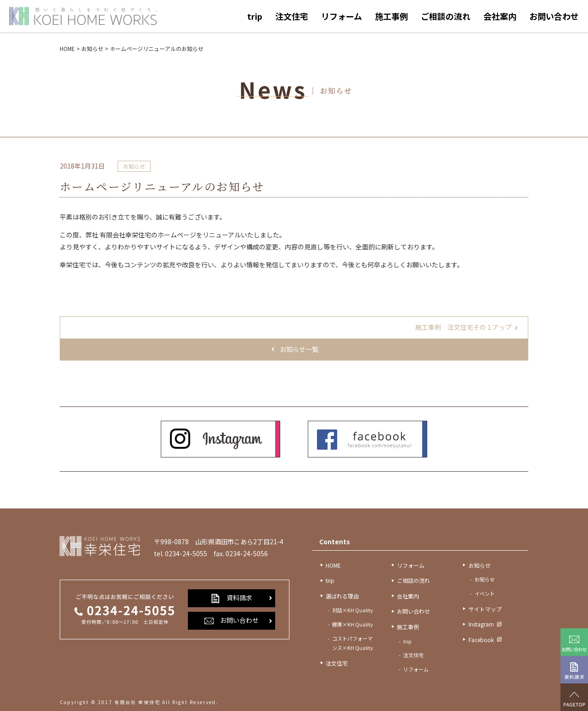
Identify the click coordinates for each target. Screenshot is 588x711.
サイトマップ (485, 609)
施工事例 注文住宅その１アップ (464, 327)
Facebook (481, 640)
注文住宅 (292, 16)
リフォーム (342, 16)
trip (255, 16)
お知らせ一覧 (299, 349)
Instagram (481, 624)
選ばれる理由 (342, 596)
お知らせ (134, 166)
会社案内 (500, 16)
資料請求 (232, 598)
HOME (333, 565)
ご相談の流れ (446, 16)
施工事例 (391, 16)
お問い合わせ (554, 16)
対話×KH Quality (353, 610)
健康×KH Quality (353, 624)
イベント (485, 593)
